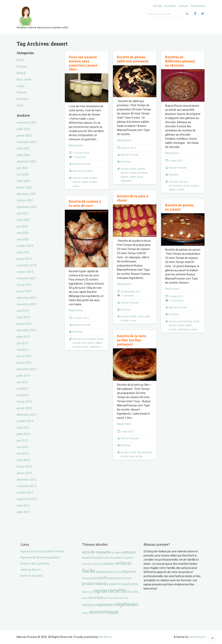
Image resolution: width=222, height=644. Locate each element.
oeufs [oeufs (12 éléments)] (103, 578)
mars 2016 (23, 317)
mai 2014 (22, 389)
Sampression (197, 637)
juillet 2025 (23, 129)
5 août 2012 (127, 432)
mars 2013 (23, 460)
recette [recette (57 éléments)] (117, 591)
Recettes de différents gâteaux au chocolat (180, 61)
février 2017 (24, 285)
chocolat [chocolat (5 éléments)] (115, 558)
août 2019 (23, 252)
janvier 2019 (24, 259)
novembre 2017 (27, 278)
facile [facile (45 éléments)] (89, 571)
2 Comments (176, 301)
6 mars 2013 (176, 161)
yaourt (76, 186)
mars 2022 (23, 181)
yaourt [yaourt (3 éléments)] (86, 613)
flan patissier (144, 452)
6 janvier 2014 (128, 148)
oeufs (141, 316)
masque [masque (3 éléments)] (87, 578)
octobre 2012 (25, 493)
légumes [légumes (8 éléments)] (129, 572)
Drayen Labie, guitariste (35, 564)
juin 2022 (22, 168)
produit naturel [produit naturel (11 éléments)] (94, 584)
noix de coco (79, 343)
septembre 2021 (27, 207)
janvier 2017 (24, 291)
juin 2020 (22, 226)
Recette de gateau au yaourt (179, 207)
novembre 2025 (27, 123)
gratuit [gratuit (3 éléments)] (118, 572)
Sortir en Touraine (32, 576)
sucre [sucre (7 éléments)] (92, 598)
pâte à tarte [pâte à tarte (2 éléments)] (88, 592)
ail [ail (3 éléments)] (113, 553)
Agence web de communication (40, 557)
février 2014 (24, 402)
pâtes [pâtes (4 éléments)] (135, 584)
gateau (141, 169)
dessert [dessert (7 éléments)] (110, 564)
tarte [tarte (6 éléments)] (100, 598)
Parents (22, 92)
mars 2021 (23, 220)
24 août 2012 (176, 296)
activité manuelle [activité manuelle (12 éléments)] (97, 552)
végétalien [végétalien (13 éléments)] (104, 605)
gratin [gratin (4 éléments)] (110, 572)
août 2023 (23, 149)
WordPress (106, 637)
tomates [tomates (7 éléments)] (88, 605)
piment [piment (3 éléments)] (128, 578)
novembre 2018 (27, 265)
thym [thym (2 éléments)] (117, 598)
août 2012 (23, 506)
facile (85, 178)
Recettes (22, 99)
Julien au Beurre (31, 570)
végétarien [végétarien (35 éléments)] (126, 604)
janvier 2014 (24, 408)
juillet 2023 (23, 155)
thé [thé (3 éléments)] (121, 598)
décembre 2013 (27, 415)
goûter (124, 173)
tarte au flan (136, 456)
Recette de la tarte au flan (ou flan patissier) (132, 340)
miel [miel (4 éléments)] (94, 578)
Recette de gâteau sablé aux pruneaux (133, 59)
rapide (85, 182)
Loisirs (21, 86)
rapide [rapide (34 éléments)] (100, 591)
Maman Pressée (81, 164)
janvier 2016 (24, 324)
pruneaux (143, 173)
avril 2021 (23, 213)
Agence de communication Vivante (42, 551)
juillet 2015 (23, 337)
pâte (147, 316)
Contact (183, 6)
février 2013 (24, 467)
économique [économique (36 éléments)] (104, 612)
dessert (77, 178)
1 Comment (79, 157)
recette (93, 182)
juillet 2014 (23, 376)
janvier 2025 (24, 136)
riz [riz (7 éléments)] (129, 591)
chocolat (174, 182)
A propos (170, 6)
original (133, 173)
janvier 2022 (24, 187)
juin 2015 (22, 343)
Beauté (21, 73)
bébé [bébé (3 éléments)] (106, 558)
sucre (140, 177)
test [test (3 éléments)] (106, 598)
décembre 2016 (27, 298)
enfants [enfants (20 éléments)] (124, 563)
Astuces (22, 66)
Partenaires (198, 6)
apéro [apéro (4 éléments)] (119, 553)
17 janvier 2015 (81, 153)
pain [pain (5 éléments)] (111, 578)
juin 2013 (22, 441)
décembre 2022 (27, 161)
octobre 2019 (25, 246)
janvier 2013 (24, 473)
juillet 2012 (23, 512)
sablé (133, 177)
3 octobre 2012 (81, 318)
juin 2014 (22, 382)
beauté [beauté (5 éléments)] (87, 558)
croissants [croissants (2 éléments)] (87, 564)
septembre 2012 (27, 499)
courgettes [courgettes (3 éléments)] (127, 558)
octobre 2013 (25, 421)
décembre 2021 (27, 194)
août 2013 (23, 428)
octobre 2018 (25, 272)
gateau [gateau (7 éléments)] (101, 572)
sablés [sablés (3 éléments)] (135, 592)
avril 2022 (23, 174)
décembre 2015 (27, 330)
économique (176, 186)
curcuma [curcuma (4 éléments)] (98, 564)
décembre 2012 (27, 480)
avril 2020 (23, 239)
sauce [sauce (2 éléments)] (85, 598)
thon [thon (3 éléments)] (111, 598)
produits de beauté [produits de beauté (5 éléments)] (119, 584)
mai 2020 (22, 233)
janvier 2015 (24, 363)
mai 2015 (22, 350)
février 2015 (24, 356)
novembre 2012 (27, 486)
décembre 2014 (27, 369)
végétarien (126, 181)
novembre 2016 (27, 304)
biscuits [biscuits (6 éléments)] (97, 558)
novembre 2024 (27, 142)
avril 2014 (23, 395)
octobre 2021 (25, 200)
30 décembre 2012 (131, 292)
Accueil (158, 6)
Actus (20, 60)
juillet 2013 (23, 434)
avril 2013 (23, 454)
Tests (20, 105)
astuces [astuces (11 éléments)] (129, 552)
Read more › (76, 145)
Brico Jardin (24, 79)
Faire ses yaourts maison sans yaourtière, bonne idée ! (83, 63)
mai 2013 (22, 447)
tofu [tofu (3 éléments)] (126, 598)
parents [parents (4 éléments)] (119, 578)
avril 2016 (23, 311)
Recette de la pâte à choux (133, 198)
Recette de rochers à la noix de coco (85, 203)
